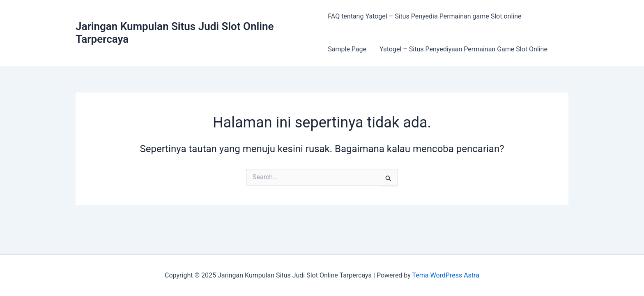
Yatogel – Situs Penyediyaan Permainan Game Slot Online (463, 49)
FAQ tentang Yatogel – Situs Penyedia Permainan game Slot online (424, 16)
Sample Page (347, 49)
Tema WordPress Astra (445, 275)
